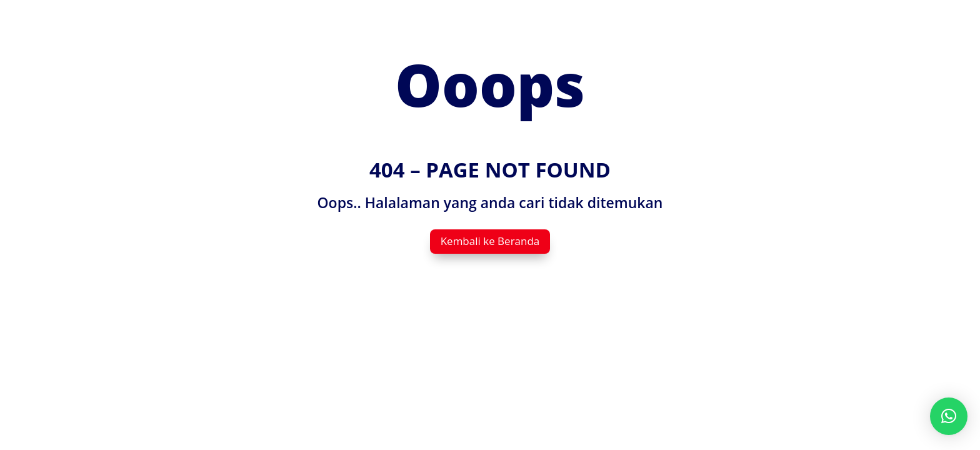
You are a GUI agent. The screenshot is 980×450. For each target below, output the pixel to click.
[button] (949, 416)
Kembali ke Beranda (490, 241)
